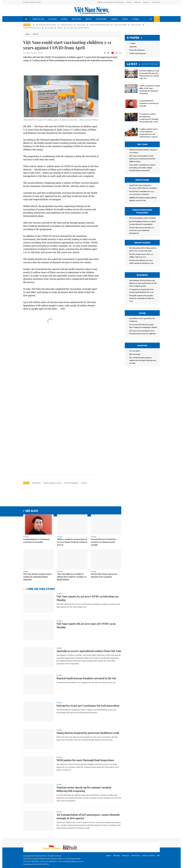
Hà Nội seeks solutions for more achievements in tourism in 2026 (141, 262)
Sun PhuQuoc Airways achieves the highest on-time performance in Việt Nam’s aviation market (143, 304)
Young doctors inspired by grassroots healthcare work (88, 733)
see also (32, 511)
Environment (101, 19)
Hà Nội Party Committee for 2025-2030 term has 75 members (142, 193)
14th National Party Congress (46, 25)
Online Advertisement (138, 53)
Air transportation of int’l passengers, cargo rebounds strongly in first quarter (88, 816)
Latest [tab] (132, 64)
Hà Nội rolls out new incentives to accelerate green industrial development (142, 230)
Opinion (114, 19)
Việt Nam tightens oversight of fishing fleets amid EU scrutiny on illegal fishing (72, 577)
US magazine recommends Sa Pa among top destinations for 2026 (141, 312)
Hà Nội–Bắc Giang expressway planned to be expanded (104, 575)
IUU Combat (49, 28)
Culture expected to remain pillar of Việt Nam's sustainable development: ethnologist (150, 89)
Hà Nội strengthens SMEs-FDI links (143, 218)
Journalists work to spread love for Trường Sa (142, 361)
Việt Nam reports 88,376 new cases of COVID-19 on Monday (86, 625)
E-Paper (136, 19)
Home (27, 34)
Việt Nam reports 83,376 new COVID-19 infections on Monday (87, 598)
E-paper (133, 38)
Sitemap (116, 856)
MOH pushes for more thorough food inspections (85, 760)
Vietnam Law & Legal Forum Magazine (111, 2)
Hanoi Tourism (136, 25)
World (125, 19)
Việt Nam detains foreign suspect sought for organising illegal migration (37, 577)
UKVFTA (60, 28)
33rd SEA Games (83, 28)
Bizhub (129, 2)
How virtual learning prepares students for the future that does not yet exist (143, 423)
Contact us (136, 856)
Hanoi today (81, 25)
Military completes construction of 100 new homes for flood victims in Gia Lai (72, 542)
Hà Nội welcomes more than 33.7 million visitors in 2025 (141, 256)
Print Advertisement (137, 50)
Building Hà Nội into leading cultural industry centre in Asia (143, 199)
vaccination (36, 483)
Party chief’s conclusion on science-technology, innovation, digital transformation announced (143, 168)
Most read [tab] (150, 64)
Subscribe (133, 47)
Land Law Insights (121, 25)
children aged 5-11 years (52, 483)
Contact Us (156, 2)
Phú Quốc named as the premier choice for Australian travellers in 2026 (142, 319)
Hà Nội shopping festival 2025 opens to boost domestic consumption (142, 223)
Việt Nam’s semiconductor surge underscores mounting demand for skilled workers (142, 159)
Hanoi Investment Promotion (100, 25)
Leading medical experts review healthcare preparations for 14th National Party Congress (148, 133)
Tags (26, 483)
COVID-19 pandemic (71, 483)
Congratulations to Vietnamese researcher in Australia (36, 541)
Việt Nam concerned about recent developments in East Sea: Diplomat (142, 374)
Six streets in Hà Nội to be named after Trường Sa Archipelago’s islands (143, 368)
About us (125, 856)
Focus (27, 25)
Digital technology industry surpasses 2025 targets (143, 151)
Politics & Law (38, 19)
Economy (53, 19)
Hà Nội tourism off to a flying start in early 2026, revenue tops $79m (143, 249)
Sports (89, 19)
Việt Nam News (91, 10)
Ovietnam (137, 2)
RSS (158, 856)
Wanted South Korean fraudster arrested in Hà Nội (86, 678)
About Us (146, 2)
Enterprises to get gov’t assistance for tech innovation (88, 705)
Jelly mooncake (135, 417)
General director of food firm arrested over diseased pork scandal (103, 542)
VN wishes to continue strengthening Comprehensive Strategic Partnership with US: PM (149, 118)
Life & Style (77, 19)
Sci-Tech (70, 28)
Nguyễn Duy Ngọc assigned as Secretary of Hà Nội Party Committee (143, 187)
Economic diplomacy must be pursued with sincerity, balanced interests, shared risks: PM (149, 74)
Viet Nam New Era (67, 25)
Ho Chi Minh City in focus (32, 28)
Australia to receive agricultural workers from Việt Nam (89, 651)
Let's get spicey (135, 413)
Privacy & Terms (148, 856)
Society (64, 19)
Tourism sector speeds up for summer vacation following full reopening (84, 789)
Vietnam (84, 483)
